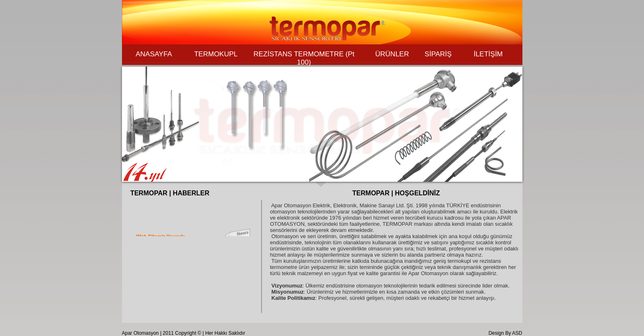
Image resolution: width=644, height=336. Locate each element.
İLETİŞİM (488, 54)
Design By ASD (505, 333)
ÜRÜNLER (392, 54)
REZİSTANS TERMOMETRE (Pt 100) (304, 58)
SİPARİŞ (438, 54)
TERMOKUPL (216, 54)
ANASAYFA (154, 54)
